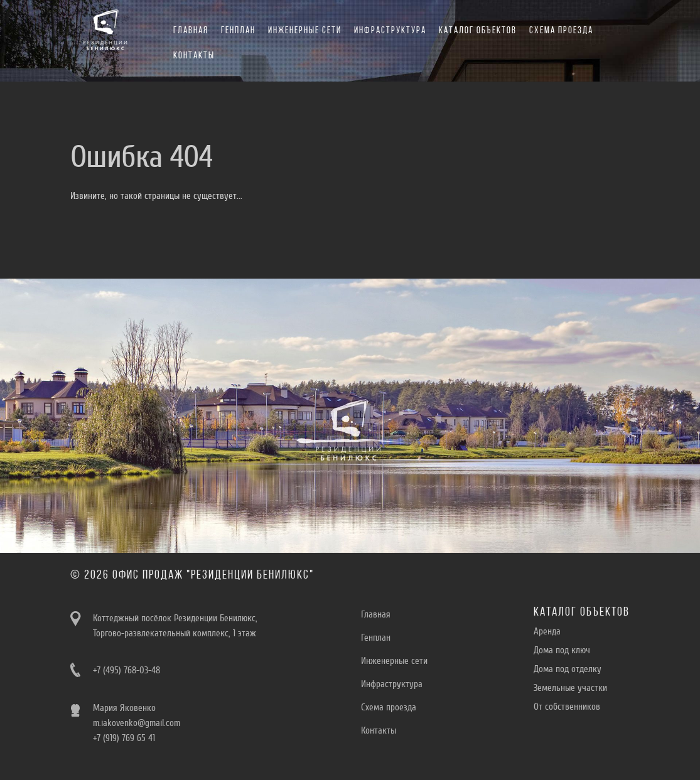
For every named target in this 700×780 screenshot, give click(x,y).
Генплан (238, 31)
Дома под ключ (562, 650)
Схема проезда (561, 31)
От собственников (567, 707)
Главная (191, 31)
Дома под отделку (568, 669)
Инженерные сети (305, 31)
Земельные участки (570, 688)
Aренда (547, 631)
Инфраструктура (390, 31)
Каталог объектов (478, 31)
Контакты (194, 56)
